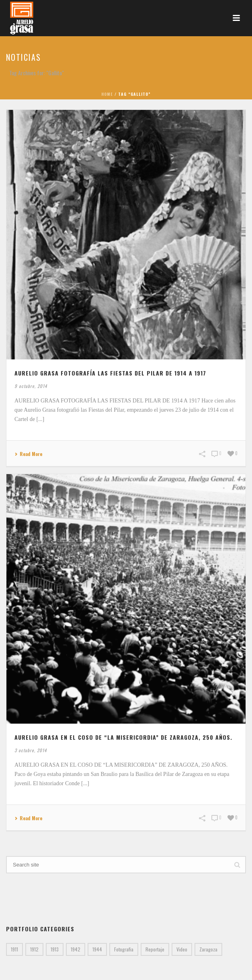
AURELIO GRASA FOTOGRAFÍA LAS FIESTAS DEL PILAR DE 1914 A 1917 (110, 373)
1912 (34, 949)
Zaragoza (208, 949)
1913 (55, 949)
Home (107, 94)
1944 (97, 949)
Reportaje (155, 949)
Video (182, 949)
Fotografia (124, 949)
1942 (76, 949)
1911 (14, 949)
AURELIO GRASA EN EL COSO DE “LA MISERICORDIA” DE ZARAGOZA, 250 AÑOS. (123, 737)
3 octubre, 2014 (31, 750)
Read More (28, 454)
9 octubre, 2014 (31, 386)
